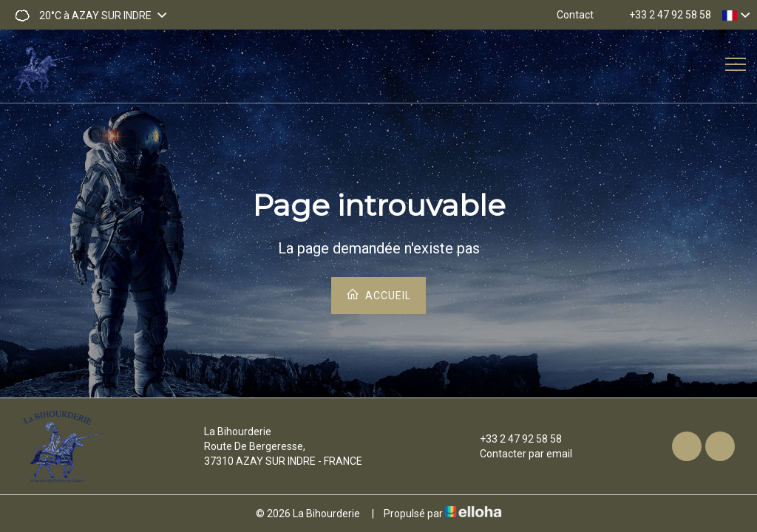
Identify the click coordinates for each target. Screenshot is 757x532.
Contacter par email (517, 454)
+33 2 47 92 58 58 (512, 439)
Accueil (378, 294)
